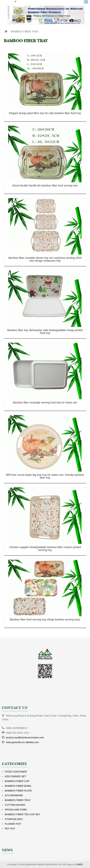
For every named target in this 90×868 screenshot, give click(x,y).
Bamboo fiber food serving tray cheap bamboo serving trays (45, 619)
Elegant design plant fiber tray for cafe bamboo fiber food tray (45, 113)
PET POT (10, 829)
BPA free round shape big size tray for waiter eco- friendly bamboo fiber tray (45, 476)
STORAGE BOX (14, 819)
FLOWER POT (13, 824)
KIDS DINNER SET (15, 776)
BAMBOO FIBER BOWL (18, 786)
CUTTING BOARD (15, 805)
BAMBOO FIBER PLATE (18, 791)
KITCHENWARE (14, 795)
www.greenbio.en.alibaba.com (22, 742)
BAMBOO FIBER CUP (17, 781)
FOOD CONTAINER (16, 772)
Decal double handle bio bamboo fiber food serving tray (45, 185)
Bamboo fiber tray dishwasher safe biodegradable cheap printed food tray (45, 332)
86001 (80, 864)
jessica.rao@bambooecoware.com (25, 737)
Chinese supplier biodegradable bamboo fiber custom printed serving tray (45, 549)
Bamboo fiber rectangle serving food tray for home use (45, 402)
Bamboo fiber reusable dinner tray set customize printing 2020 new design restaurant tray (45, 259)
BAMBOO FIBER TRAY (18, 800)
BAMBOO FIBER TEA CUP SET (22, 814)
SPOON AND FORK (16, 810)
